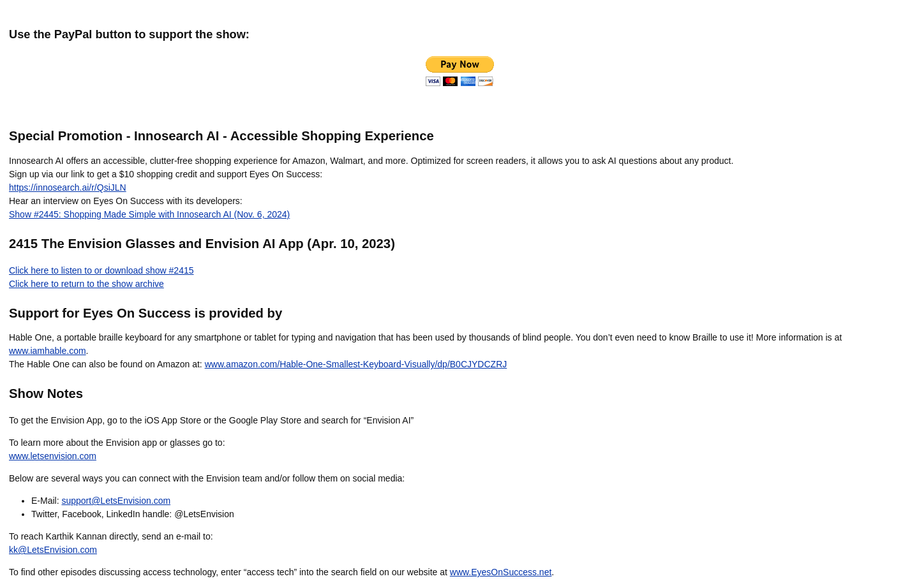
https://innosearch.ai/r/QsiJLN (68, 187)
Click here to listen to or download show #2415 (101, 270)
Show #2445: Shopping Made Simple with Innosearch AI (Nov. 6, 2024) (149, 214)
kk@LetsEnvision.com (53, 550)
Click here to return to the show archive (86, 284)
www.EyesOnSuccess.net (501, 572)
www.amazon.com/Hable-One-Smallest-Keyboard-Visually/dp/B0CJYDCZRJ (356, 364)
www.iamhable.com (48, 351)
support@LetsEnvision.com (116, 501)
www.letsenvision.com (53, 456)
